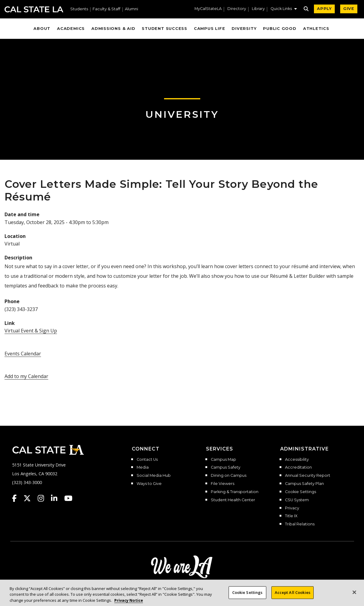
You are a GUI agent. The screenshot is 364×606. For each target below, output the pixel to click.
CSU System (297, 500)
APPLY (324, 9)
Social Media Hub (154, 476)
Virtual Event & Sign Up (31, 331)
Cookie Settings (301, 492)
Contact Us (147, 460)
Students (79, 9)
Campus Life (209, 29)
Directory (237, 9)
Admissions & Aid (113, 29)
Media (143, 467)
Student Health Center (233, 500)
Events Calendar (23, 354)
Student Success (165, 29)
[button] (284, 9)
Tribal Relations (300, 524)
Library (258, 9)
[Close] (354, 598)
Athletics (316, 29)
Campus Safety (226, 467)
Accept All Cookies (293, 598)
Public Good (280, 29)
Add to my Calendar (26, 376)
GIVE (349, 9)
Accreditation (298, 467)
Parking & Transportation (235, 492)
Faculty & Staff (106, 9)
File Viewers (223, 484)
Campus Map (223, 460)
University (182, 114)
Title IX (291, 516)
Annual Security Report (308, 476)
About (42, 29)
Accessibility (297, 460)
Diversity (244, 29)
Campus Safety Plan (304, 484)
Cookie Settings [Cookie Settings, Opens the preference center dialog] (247, 598)
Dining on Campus (229, 476)
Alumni (131, 9)
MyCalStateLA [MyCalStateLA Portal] (208, 9)
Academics (71, 29)
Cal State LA (34, 9)
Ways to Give (149, 484)
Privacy (292, 508)
